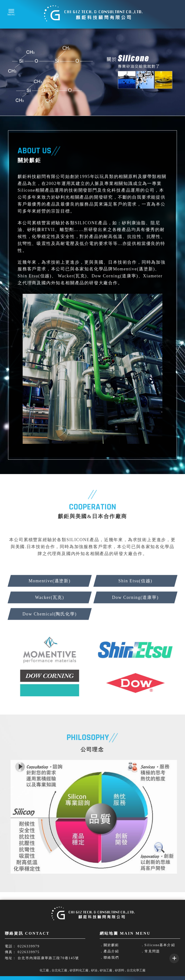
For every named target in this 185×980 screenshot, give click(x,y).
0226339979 (29, 946)
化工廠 (44, 970)
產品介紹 (111, 951)
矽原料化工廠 (79, 970)
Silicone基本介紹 (160, 945)
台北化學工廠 (136, 970)
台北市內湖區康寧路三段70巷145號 (48, 958)
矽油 (94, 970)
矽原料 (120, 970)
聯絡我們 (111, 958)
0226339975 (29, 952)
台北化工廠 (59, 970)
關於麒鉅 (111, 945)
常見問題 (152, 951)
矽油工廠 (106, 970)
